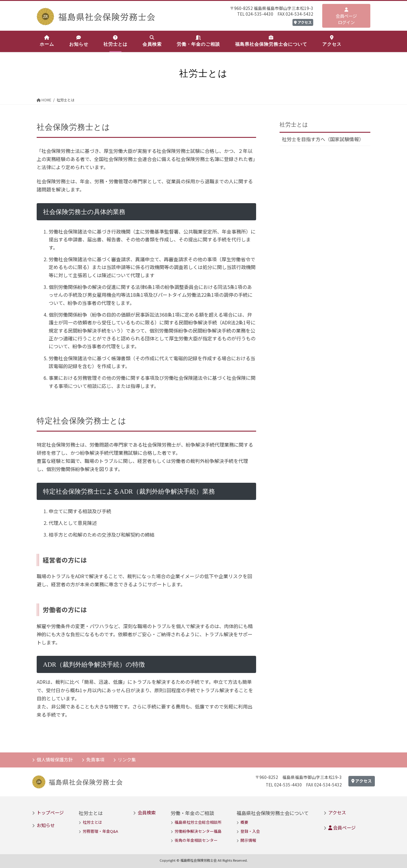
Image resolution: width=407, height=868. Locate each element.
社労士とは (294, 125)
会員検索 (147, 812)
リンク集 (127, 759)
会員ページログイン (346, 16)
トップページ (50, 812)
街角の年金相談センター (196, 840)
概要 (244, 822)
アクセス (303, 22)
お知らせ (46, 825)
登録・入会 (250, 831)
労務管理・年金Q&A (100, 831)
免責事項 (95, 759)
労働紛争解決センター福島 (198, 831)
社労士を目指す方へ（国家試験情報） (323, 139)
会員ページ (342, 827)
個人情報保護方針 (55, 759)
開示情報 (248, 840)
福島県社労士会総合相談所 (198, 822)
